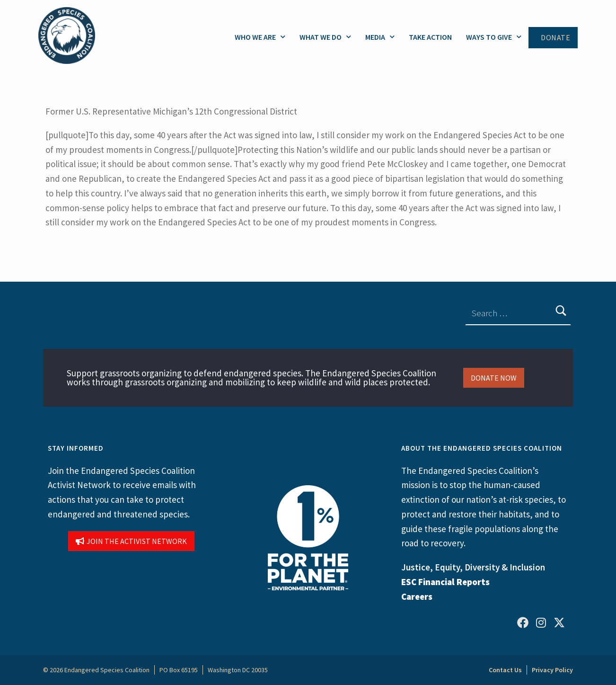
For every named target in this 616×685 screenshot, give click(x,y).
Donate (555, 38)
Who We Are (260, 37)
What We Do (325, 37)
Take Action (430, 37)
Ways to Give (494, 37)
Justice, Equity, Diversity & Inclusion (473, 567)
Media (380, 37)
